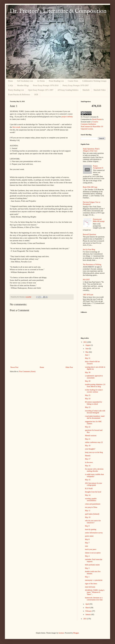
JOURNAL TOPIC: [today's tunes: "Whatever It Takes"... (95, 592)
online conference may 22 (94, 442)
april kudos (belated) (92, 514)
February (89, 611)
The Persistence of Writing (92, 265)
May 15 (88, 480)
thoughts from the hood (93, 492)
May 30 (88, 372)
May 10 (88, 517)
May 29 (88, 381)
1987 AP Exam (88, 295)
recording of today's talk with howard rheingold (95, 412)
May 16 (88, 466)
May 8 (87, 539)
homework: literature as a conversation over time (94, 599)
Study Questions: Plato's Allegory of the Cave (91, 150)
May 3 (87, 568)
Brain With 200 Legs (90, 187)
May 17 (88, 459)
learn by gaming (91, 529)
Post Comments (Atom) (27, 371)
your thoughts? (90, 449)
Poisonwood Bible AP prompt (99, 220)
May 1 (87, 577)
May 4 (87, 556)
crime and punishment (93, 504)
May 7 (87, 543)
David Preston (97, 119)
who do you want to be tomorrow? (93, 522)
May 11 (88, 511)
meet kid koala (90, 587)
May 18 (88, 446)
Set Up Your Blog (89, 250)
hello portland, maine (92, 565)
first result (16, 127)
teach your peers (91, 549)
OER (36, 95)
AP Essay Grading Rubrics (68, 90)
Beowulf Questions (90, 234)
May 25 (88, 395)
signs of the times (91, 584)
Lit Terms (41, 81)
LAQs (11, 85)
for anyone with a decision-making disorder (94, 470)
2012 (85, 342)
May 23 (88, 407)
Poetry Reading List (16, 90)
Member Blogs (23, 85)
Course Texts (73, 81)
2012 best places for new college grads (94, 484)
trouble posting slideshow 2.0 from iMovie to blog (95, 385)
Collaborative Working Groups (94, 81)
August (88, 345)
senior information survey (94, 533)
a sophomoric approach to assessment (94, 377)
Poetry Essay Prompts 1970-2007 (76, 85)
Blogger (76, 633)
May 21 (88, 439)
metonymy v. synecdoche (94, 580)
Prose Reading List (56, 81)
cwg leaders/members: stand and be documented (95, 417)
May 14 (88, 495)
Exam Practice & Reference (19, 95)
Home (10, 81)
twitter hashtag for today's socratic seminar (94, 391)
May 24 (88, 399)
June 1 (87, 355)
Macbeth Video (100, 90)
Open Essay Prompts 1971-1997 (41, 90)
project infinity (67, 117)
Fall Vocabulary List (25, 81)
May (87, 352)
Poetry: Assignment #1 (98, 167)
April (87, 604)
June (87, 349)
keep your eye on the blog (94, 452)
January (88, 614)
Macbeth (86, 90)
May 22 (88, 427)
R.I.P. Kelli (89, 489)
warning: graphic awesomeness (91, 500)
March (88, 608)
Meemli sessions (91, 436)
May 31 (88, 358)
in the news (89, 462)
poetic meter (89, 536)
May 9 (87, 526)
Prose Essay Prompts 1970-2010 (46, 85)
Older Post (69, 367)
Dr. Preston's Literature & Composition (58, 11)
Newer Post (14, 367)
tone (86, 546)
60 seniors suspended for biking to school (94, 403)
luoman (61, 633)
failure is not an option (93, 553)
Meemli (88, 456)
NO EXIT (86, 280)
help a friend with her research (92, 363)
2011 (85, 619)
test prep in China (91, 507)
